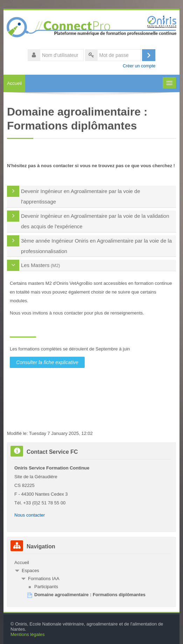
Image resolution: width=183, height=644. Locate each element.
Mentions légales (28, 634)
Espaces (30, 571)
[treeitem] (91, 563)
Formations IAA (44, 579)
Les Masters (35, 265)
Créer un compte (139, 66)
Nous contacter (30, 515)
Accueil (14, 83)
